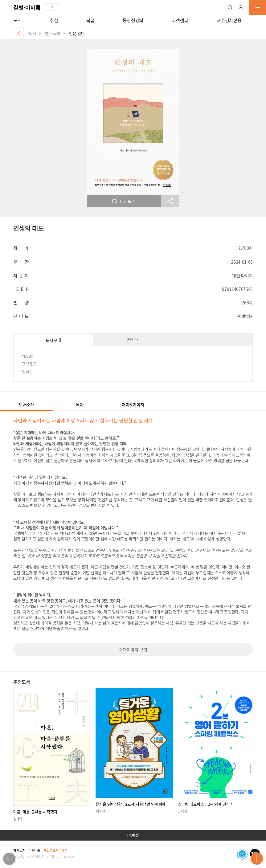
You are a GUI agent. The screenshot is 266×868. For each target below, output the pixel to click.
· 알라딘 (26, 371)
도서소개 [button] (27, 405)
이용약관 (34, 850)
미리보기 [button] (124, 201)
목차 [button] (80, 405)
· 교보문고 (28, 364)
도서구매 (53, 340)
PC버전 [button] (133, 835)
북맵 (90, 20)
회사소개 (19, 850)
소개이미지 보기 (133, 650)
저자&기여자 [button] (133, 405)
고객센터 (180, 20)
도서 (17, 20)
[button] (230, 7)
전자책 (133, 340)
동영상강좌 (133, 20)
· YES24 (26, 356)
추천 (54, 20)
